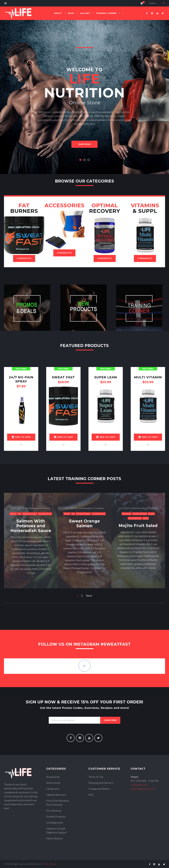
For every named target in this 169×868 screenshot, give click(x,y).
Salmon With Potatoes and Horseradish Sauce (31, 526)
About (58, 13)
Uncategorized (45, 514)
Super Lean (106, 377)
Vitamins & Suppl (56, 828)
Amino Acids (53, 783)
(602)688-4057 (140, 785)
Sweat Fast (63, 377)
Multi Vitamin (148, 377)
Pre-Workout (54, 811)
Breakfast (127, 514)
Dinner (13, 514)
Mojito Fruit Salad (138, 526)
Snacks (151, 514)
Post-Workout (54, 805)
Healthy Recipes (30, 514)
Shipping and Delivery (101, 783)
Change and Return (99, 789)
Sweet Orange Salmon (84, 523)
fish (19, 514)
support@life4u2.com (143, 789)
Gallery (85, 13)
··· (123, 13)
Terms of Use (96, 777)
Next (89, 596)
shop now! (84, 144)
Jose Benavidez (32, 508)
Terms (46, 864)
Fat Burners (53, 789)
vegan (146, 518)
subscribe (110, 720)
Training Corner (106, 13)
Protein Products (56, 816)
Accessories (53, 777)
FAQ (91, 795)
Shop (71, 13)
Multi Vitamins (54, 838)
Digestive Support (56, 832)
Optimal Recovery (56, 795)
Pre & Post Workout (58, 801)
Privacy (53, 864)
